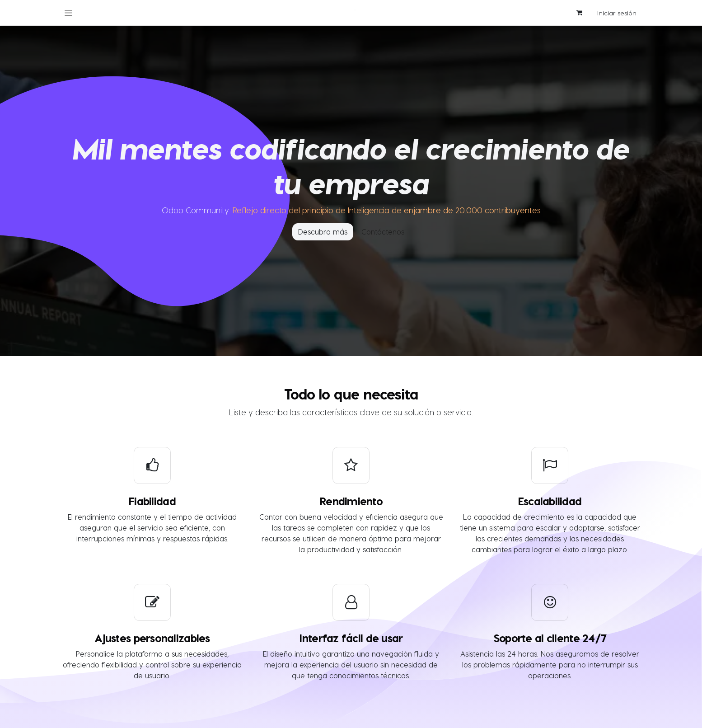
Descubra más (323, 232)
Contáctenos (383, 232)
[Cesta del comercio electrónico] (579, 13)
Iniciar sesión (617, 13)
